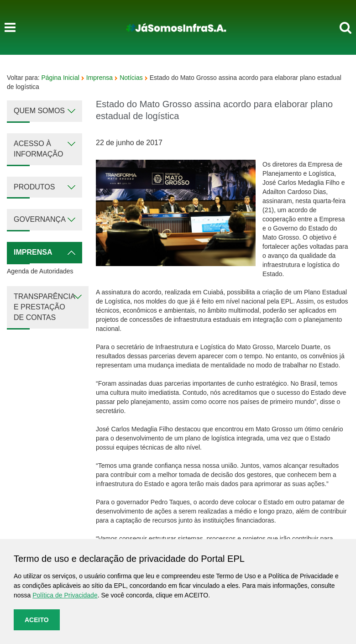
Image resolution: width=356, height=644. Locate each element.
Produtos (34, 187)
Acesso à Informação (38, 149)
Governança (40, 219)
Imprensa (99, 78)
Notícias (131, 78)
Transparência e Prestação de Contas (44, 307)
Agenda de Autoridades (40, 271)
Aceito (37, 620)
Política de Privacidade (65, 595)
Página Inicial (60, 78)
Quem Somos (39, 111)
